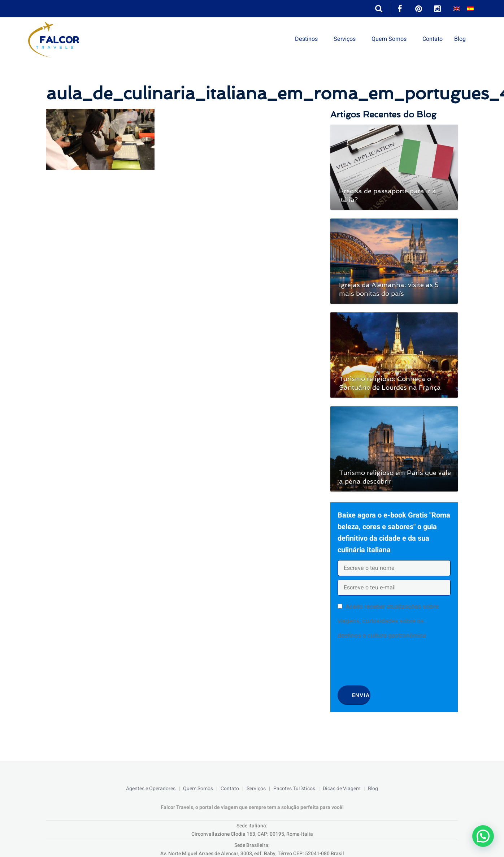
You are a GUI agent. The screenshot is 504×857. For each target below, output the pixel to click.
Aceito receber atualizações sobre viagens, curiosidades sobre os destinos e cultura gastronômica (388, 621)
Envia (361, 695)
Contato (433, 39)
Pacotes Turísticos (294, 789)
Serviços (345, 39)
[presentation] (392, 665)
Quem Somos (389, 39)
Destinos (306, 39)
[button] (483, 836)
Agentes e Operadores (151, 789)
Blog (460, 39)
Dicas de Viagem (342, 789)
